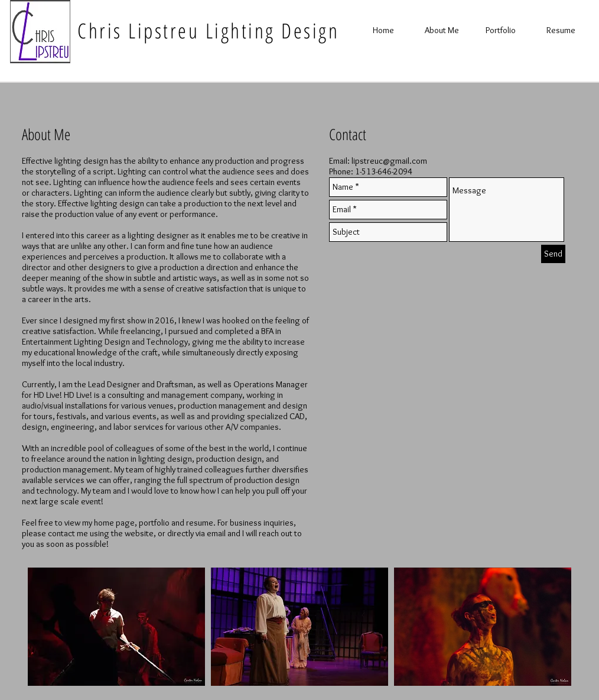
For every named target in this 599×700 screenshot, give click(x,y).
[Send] (553, 254)
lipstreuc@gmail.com (389, 161)
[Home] (383, 30)
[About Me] (442, 30)
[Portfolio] (500, 30)
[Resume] (561, 30)
